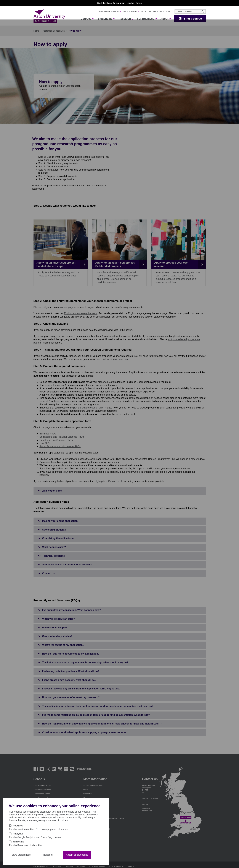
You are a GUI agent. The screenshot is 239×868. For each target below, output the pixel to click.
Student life (106, 19)
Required (18, 826)
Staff (168, 11)
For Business (147, 19)
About (165, 19)
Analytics (18, 834)
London (130, 3)
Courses (87, 19)
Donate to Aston (157, 11)
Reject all (48, 855)
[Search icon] (203, 11)
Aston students (131, 11)
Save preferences (21, 855)
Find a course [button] (193, 19)
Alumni (144, 11)
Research (126, 19)
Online (139, 3)
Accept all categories (77, 855)
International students (110, 11)
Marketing (18, 842)
